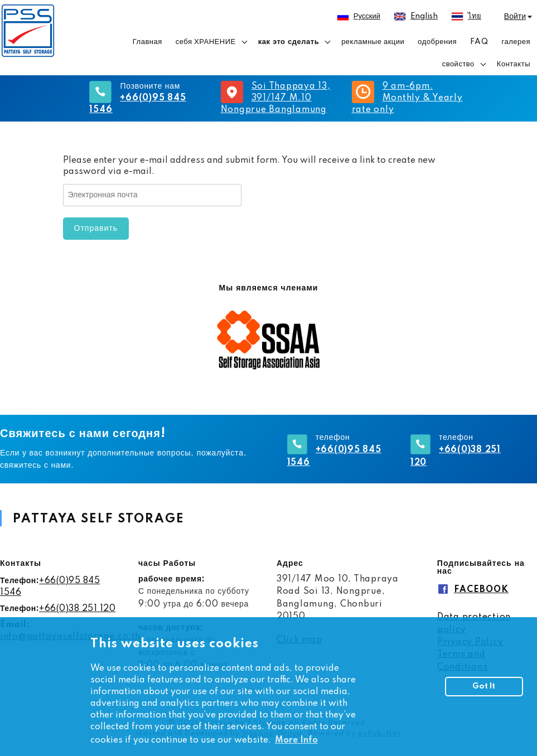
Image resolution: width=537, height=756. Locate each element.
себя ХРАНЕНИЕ (206, 42)
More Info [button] (296, 740)
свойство (458, 64)
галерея (516, 42)
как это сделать (289, 42)
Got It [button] (484, 686)
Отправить (96, 229)
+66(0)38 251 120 (77, 609)
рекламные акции (373, 42)
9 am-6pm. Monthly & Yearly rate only (407, 98)
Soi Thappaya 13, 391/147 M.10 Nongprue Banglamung (276, 98)
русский (367, 16)
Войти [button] (515, 17)
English (424, 16)
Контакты (514, 64)
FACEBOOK (481, 590)
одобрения (437, 42)
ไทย (475, 16)
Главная (147, 42)
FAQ (479, 42)
